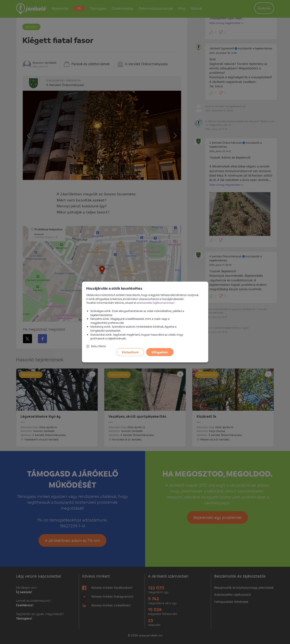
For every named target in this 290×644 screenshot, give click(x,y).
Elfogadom (160, 352)
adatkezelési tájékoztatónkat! (156, 303)
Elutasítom (130, 352)
